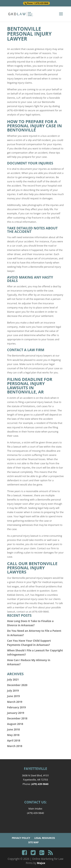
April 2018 (14, 740)
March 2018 (15, 746)
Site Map (33, 842)
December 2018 (17, 718)
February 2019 (17, 707)
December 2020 (17, 685)
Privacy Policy (21, 838)
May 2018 (13, 735)
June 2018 (14, 729)
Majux (41, 863)
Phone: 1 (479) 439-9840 (38, 3)
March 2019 (15, 702)
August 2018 (15, 724)
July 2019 (13, 691)
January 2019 (16, 713)
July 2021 (13, 679)
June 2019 (14, 696)
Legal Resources (45, 838)
